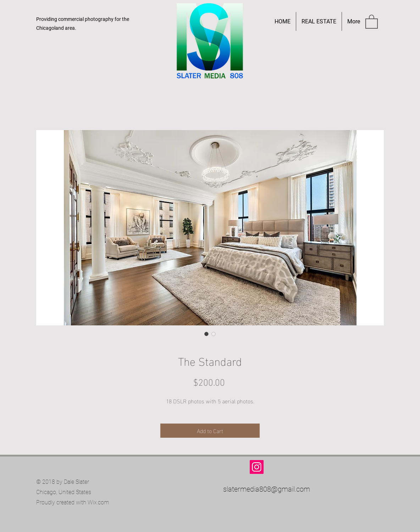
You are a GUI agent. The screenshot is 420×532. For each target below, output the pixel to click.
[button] (372, 21)
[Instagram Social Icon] (257, 467)
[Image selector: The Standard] (206, 334)
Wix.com (98, 502)
